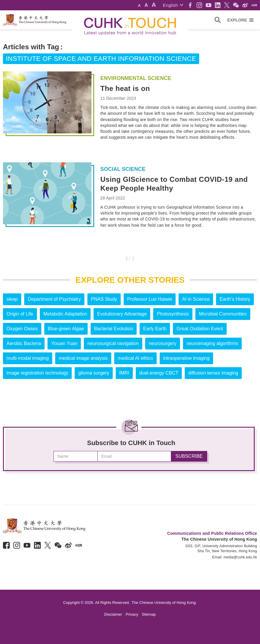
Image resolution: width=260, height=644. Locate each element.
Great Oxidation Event (200, 329)
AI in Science (196, 299)
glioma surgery (94, 373)
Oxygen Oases (22, 329)
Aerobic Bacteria (24, 343)
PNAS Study (104, 299)
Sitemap (149, 614)
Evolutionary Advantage (122, 314)
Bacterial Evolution (114, 329)
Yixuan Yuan (64, 343)
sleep (12, 299)
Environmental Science (136, 78)
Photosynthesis (173, 314)
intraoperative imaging (186, 358)
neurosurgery (163, 343)
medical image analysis (83, 358)
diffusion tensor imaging (213, 373)
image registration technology (37, 373)
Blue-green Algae (66, 329)
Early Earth (155, 329)
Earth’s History (235, 299)
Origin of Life (20, 314)
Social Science (123, 169)
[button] (173, 5)
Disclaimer (113, 614)
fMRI (124, 373)
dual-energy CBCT (159, 373)
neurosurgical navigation (113, 343)
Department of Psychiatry (54, 299)
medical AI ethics (135, 358)
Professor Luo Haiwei (150, 299)
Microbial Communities (223, 314)
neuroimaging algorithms (212, 343)
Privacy (132, 614)
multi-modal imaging (28, 358)
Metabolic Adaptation (65, 314)
